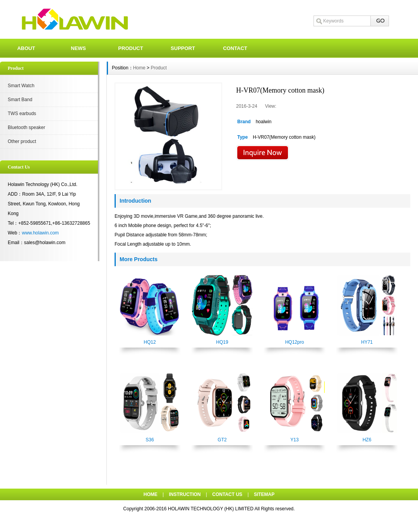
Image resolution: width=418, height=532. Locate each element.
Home (139, 68)
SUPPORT (183, 48)
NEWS (78, 48)
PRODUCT (130, 48)
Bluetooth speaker (27, 127)
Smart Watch (21, 86)
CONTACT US (227, 494)
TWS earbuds (22, 114)
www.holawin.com (40, 233)
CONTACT (235, 48)
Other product (22, 141)
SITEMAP (264, 494)
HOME (151, 494)
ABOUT (26, 48)
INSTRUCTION (185, 494)
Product (158, 68)
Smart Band (20, 100)
